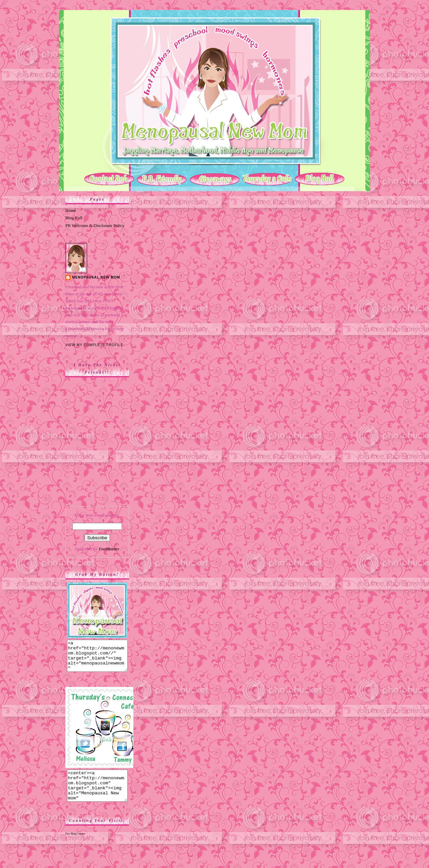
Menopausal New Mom (96, 277)
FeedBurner (109, 549)
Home (71, 210)
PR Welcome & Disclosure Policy (95, 225)
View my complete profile (94, 345)
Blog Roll (74, 218)
